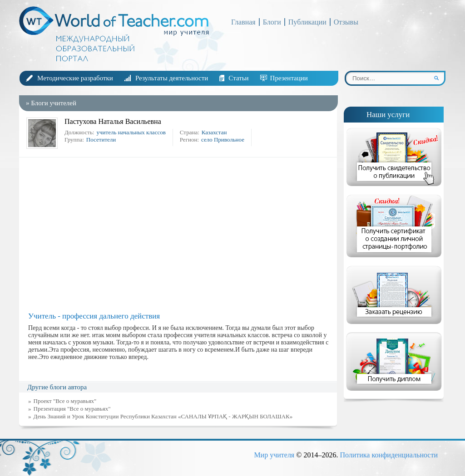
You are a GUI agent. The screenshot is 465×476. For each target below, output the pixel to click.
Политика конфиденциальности (389, 455)
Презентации (289, 78)
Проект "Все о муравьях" (65, 401)
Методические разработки (75, 78)
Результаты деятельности (172, 78)
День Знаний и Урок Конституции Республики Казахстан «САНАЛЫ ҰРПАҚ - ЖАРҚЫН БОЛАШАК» (163, 416)
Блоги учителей (54, 103)
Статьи (238, 78)
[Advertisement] (180, 235)
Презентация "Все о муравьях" (72, 409)
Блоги (272, 22)
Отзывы (346, 22)
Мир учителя (274, 455)
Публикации (307, 22)
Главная (243, 22)
